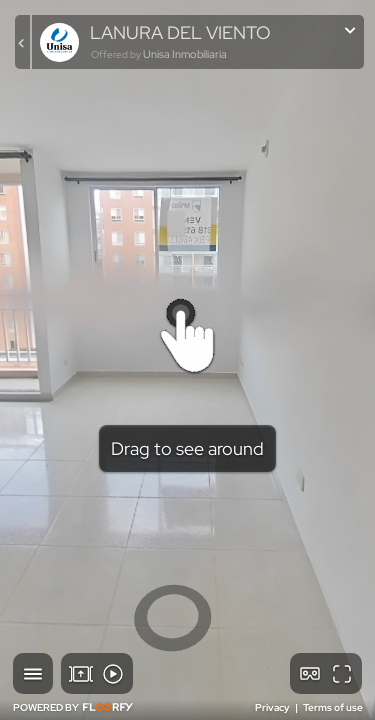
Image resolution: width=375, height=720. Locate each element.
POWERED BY (73, 707)
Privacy (273, 707)
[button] (33, 673)
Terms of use (333, 707)
